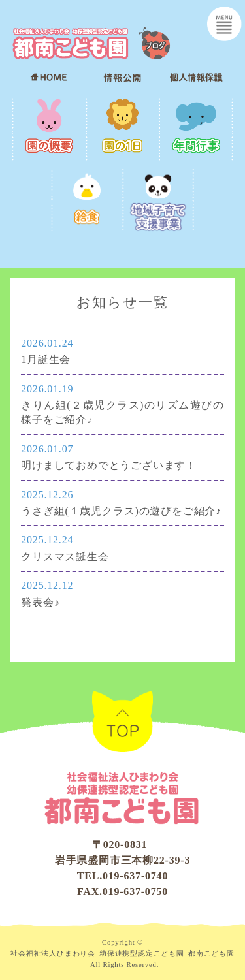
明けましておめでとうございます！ (109, 465)
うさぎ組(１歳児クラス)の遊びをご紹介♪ (121, 511)
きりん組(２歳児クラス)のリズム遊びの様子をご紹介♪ (122, 412)
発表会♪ (40, 602)
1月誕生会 (46, 359)
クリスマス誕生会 (65, 557)
